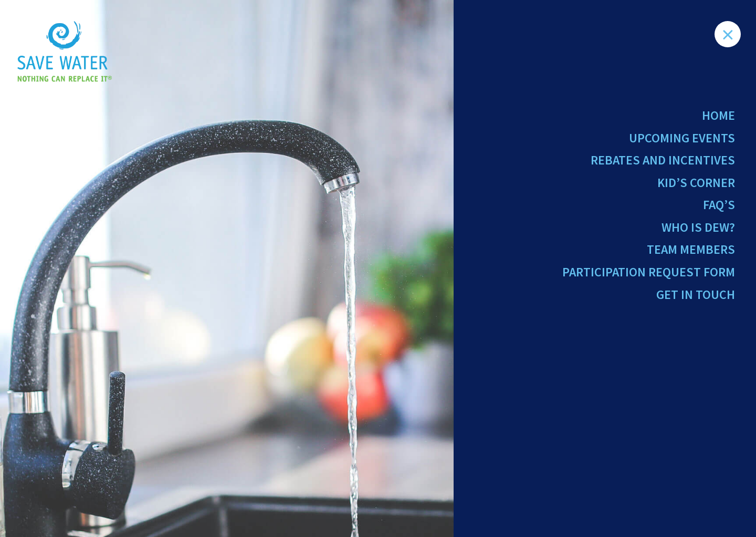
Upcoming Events (682, 138)
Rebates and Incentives (663, 160)
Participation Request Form (649, 272)
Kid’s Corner (696, 183)
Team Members (691, 249)
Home (718, 115)
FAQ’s (719, 205)
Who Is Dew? (698, 227)
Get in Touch (696, 295)
